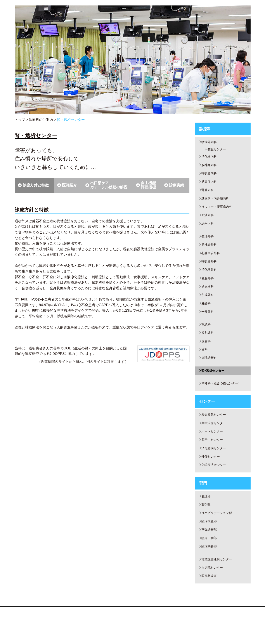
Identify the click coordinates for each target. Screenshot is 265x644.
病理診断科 (210, 372)
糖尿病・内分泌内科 (217, 202)
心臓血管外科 (212, 260)
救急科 (207, 336)
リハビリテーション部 (219, 533)
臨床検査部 (210, 542)
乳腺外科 (208, 287)
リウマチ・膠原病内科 (219, 211)
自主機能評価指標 (148, 185)
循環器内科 (210, 142)
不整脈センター (218, 150)
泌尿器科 (208, 296)
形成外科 (208, 305)
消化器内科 (210, 158)
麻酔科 (207, 314)
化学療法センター (215, 483)
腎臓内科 (208, 193)
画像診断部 (210, 551)
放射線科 (208, 345)
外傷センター (212, 475)
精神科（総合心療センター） (224, 398)
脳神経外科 (210, 251)
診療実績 (177, 185)
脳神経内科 (210, 167)
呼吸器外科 (210, 269)
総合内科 (208, 229)
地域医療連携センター (219, 582)
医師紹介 (69, 185)
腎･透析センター (215, 385)
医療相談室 (210, 600)
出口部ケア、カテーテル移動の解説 (109, 185)
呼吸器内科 (210, 176)
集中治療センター (215, 439)
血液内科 (208, 220)
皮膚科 (207, 354)
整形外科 (208, 242)
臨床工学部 (210, 560)
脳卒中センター (214, 457)
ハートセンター (214, 448)
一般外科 (208, 323)
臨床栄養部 (210, 569)
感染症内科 (210, 185)
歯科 (205, 363)
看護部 (207, 515)
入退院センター (214, 591)
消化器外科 (210, 278)
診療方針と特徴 (36, 185)
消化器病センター (215, 466)
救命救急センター (215, 430)
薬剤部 (207, 524)
